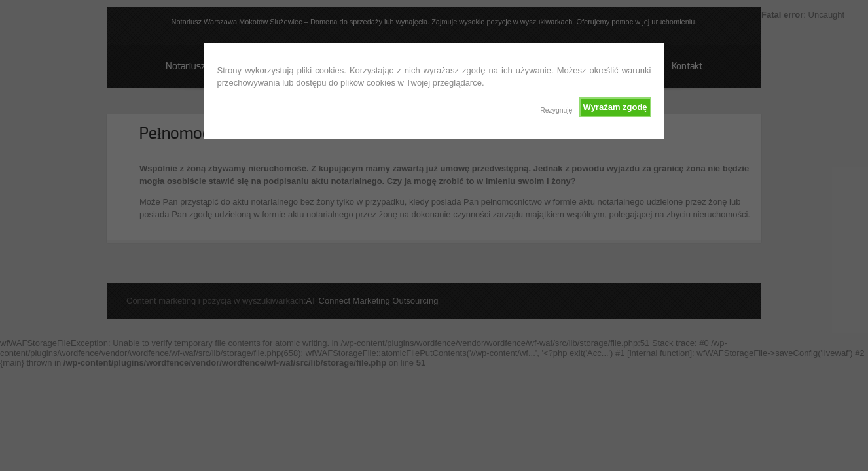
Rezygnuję (556, 110)
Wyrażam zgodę (615, 107)
